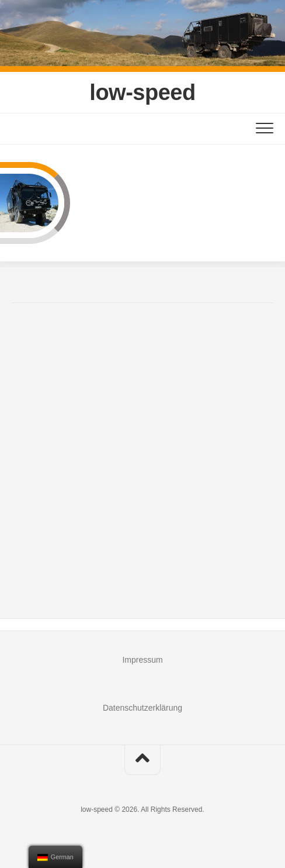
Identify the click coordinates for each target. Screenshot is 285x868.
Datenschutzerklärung (142, 708)
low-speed (142, 92)
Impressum (142, 660)
